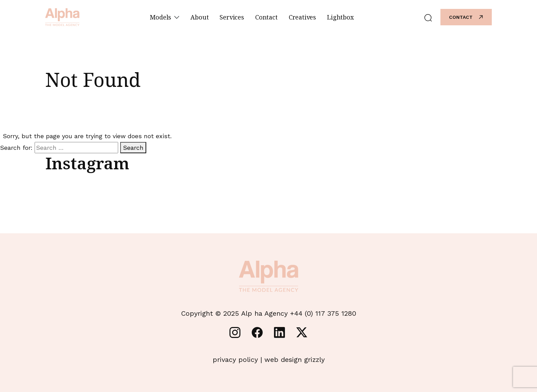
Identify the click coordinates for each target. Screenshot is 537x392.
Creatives (302, 17)
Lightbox (340, 17)
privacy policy (235, 360)
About (199, 17)
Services (232, 17)
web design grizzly (295, 360)
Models (165, 17)
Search (133, 148)
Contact (266, 17)
